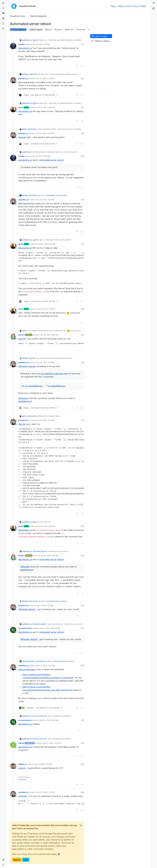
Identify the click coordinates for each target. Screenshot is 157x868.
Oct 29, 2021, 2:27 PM (46, 420)
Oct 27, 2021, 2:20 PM (45, 78)
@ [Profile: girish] (36, 40)
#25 (83, 156)
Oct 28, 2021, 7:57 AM (46, 200)
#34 (83, 605)
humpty (22, 44)
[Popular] (3, 19)
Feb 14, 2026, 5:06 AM (43, 764)
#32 (83, 526)
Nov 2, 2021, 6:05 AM (49, 628)
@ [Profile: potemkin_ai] (25, 48)
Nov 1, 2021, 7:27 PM (45, 605)
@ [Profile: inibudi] (23, 796)
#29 (83, 335)
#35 (83, 628)
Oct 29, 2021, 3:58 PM (46, 526)
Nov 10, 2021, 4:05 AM (46, 666)
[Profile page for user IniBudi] (13, 745)
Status (121, 6)
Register (17, 860)
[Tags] (3, 13)
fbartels (22, 335)
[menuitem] (154, 3)
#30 (83, 362)
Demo (129, 6)
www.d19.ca (23, 779)
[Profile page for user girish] (13, 109)
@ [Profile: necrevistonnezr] (27, 669)
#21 (83, 44)
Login (26, 860)
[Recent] (3, 8)
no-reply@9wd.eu (34, 386)
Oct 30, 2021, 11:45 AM (49, 556)
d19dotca (22, 764)
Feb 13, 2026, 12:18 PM (52, 743)
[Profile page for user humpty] (13, 46)
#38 (83, 743)
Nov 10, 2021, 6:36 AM (49, 720)
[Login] (154, 3)
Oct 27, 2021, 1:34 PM (41, 44)
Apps (113, 6)
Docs (136, 6)
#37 (83, 720)
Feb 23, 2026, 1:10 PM (46, 792)
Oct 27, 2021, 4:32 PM (46, 107)
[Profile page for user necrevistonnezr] (13, 630)
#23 (83, 107)
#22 (83, 78)
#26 (83, 200)
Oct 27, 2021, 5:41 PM (45, 133)
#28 (83, 309)
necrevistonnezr (25, 628)
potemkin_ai (27, 40)
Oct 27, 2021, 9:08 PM (42, 156)
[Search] (3, 29)
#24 (83, 133)
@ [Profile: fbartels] (23, 366)
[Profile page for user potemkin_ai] (13, 80)
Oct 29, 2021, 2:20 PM (46, 362)
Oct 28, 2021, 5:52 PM (46, 244)
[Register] (154, 8)
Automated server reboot (52, 160)
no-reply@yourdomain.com (55, 374)
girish (21, 107)
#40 (83, 792)
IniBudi (21, 743)
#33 (83, 556)
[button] (3, 860)
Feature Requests (18, 30)
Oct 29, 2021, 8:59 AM (49, 335)
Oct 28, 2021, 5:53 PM (46, 309)
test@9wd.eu (25, 401)
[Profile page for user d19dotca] (13, 766)
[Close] (81, 825)
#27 (83, 244)
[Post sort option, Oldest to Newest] (101, 41)
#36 (83, 666)
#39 (83, 764)
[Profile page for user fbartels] (13, 337)
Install (143, 6)
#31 (83, 420)
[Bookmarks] (3, 24)
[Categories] (3, 3)
